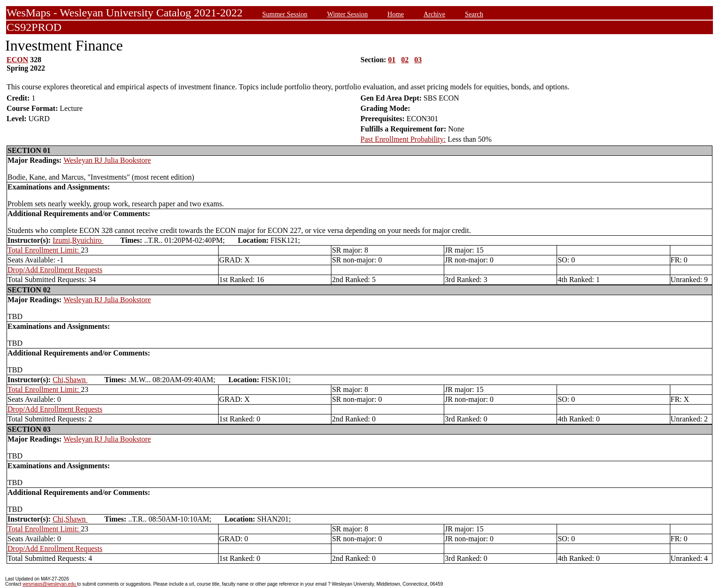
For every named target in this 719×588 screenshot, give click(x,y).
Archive (434, 14)
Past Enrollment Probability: (403, 139)
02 (405, 60)
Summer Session (285, 14)
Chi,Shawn (70, 380)
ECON (17, 60)
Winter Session (348, 14)
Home (396, 14)
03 (418, 60)
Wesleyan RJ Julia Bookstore (107, 160)
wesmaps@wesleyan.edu (50, 584)
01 (392, 60)
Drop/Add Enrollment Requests (55, 270)
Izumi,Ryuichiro (78, 240)
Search (474, 14)
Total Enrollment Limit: (44, 250)
